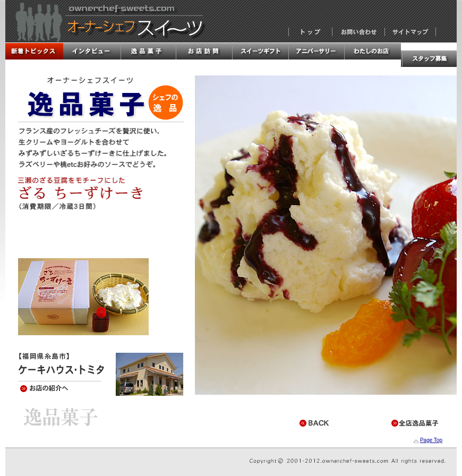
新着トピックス (34, 51)
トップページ (310, 32)
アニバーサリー (316, 51)
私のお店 (373, 51)
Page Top (431, 440)
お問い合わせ (358, 32)
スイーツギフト (260, 51)
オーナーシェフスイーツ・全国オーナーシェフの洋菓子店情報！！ (105, 21)
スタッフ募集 (429, 59)
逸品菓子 (147, 51)
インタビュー (91, 51)
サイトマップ (410, 32)
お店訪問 (203, 51)
